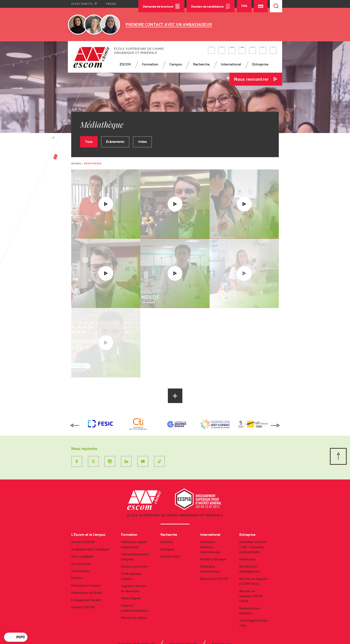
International (231, 64)
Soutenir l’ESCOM (83, 607)
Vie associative (81, 564)
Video (142, 142)
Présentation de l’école (86, 593)
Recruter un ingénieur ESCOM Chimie (251, 596)
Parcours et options (134, 618)
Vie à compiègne (82, 556)
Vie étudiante (80, 571)
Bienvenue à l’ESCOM (214, 579)
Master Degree (131, 598)
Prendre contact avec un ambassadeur (169, 24)
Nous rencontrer (251, 79)
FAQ (244, 6)
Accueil (76, 164)
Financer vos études (134, 566)
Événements (115, 142)
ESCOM (125, 64)
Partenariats (247, 559)
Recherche (201, 64)
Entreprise (260, 64)
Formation (150, 64)
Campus (176, 64)
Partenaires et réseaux (86, 585)
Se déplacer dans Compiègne (90, 549)
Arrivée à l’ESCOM (83, 542)
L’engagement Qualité (86, 600)
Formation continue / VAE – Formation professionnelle (253, 547)
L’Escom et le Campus (88, 535)
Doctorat (167, 542)
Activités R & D (170, 556)
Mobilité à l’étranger (213, 559)
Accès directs (84, 4)
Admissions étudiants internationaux (210, 547)
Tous (89, 142)
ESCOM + (77, 578)
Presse (111, 4)
